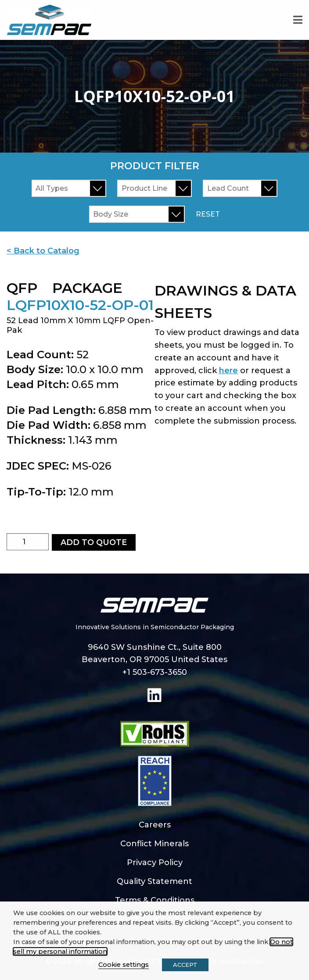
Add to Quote (94, 542)
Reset (208, 214)
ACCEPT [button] (185, 965)
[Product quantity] (28, 542)
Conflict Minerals (154, 844)
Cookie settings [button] (124, 965)
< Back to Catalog (43, 251)
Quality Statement (154, 881)
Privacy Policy (155, 862)
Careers (155, 825)
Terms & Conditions (155, 900)
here (228, 371)
